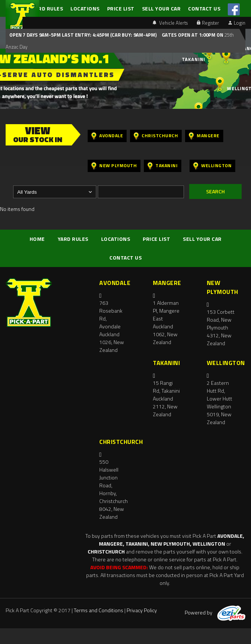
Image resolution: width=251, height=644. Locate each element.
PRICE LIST (121, 8)
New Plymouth (114, 166)
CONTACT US (204, 8)
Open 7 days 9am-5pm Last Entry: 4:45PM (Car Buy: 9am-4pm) (83, 35)
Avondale (107, 136)
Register (208, 23)
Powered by (215, 612)
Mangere (204, 136)
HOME (37, 239)
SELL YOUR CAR (161, 8)
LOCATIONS (85, 8)
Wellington (212, 166)
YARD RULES (48, 8)
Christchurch (156, 136)
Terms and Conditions (99, 610)
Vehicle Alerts (170, 23)
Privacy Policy (142, 610)
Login (237, 23)
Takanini (163, 166)
